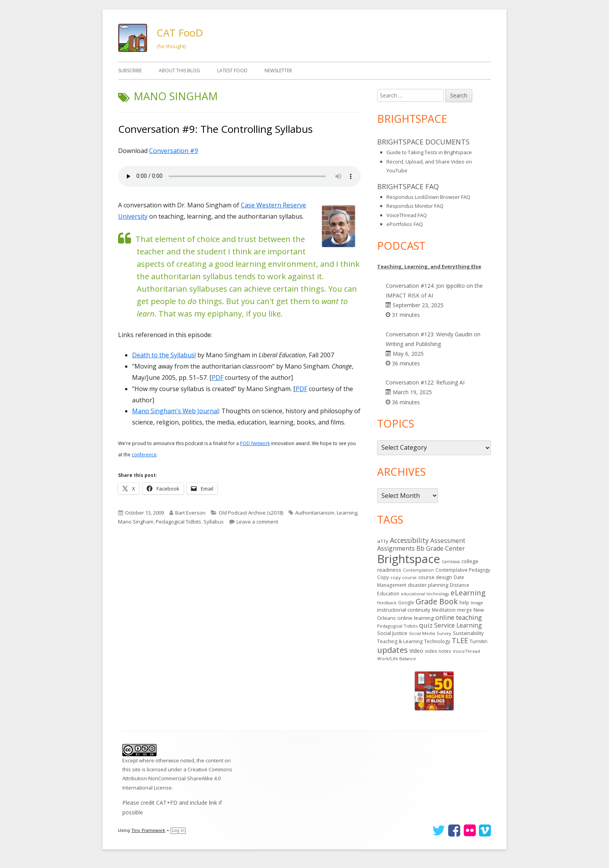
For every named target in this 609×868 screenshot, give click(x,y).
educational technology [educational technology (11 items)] (425, 594)
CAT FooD (180, 33)
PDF (217, 377)
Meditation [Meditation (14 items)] (444, 610)
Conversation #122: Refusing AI (425, 382)
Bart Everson (190, 513)
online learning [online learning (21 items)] (416, 618)
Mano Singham (136, 522)
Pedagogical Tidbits (178, 522)
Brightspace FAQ (408, 186)
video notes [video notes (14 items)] (438, 651)
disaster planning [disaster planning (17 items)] (428, 585)
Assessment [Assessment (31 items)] (448, 541)
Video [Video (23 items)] (416, 651)
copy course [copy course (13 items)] (404, 577)
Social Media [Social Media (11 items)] (422, 633)
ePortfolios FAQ (405, 224)
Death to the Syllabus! (164, 355)
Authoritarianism (315, 513)
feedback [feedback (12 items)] (387, 603)
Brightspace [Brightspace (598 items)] (409, 559)
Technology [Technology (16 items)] (437, 641)
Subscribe (130, 70)
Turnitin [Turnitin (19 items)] (478, 641)
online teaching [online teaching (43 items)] (459, 617)
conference (144, 455)
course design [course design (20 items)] (435, 577)
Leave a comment (257, 522)
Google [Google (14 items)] (406, 602)
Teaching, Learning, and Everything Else (429, 266)
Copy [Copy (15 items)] (383, 577)
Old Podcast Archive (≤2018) (251, 513)
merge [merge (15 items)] (465, 610)
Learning (347, 513)
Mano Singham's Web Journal (175, 411)
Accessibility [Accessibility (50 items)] (409, 540)
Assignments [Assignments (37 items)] (396, 548)
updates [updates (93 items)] (392, 650)
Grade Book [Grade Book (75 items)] (437, 601)
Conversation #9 (174, 151)
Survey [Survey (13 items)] (444, 633)
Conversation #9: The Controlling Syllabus (215, 129)
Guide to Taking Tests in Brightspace (429, 152)
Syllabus (214, 522)
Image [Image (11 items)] (477, 603)
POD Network (255, 443)
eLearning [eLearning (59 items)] (468, 592)
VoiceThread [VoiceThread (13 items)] (466, 651)
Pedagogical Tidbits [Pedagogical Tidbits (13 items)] (397, 626)
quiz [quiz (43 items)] (426, 625)
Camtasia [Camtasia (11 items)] (451, 562)
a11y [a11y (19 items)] (383, 541)
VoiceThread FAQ (407, 215)
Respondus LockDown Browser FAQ (428, 197)
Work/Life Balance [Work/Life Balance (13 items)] (397, 658)
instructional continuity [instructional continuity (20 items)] (404, 610)
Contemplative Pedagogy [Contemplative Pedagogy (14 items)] (463, 570)
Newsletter (278, 70)
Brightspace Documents (423, 142)
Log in (178, 831)
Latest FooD (232, 70)
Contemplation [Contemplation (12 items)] (418, 570)
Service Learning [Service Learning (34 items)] (458, 625)
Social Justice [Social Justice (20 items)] (392, 633)
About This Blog (179, 70)
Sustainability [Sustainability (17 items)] (468, 633)
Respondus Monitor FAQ (415, 206)
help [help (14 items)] (464, 602)
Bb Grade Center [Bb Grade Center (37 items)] (441, 548)
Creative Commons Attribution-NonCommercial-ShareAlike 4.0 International (177, 778)
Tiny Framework (148, 831)
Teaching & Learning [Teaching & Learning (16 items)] (400, 641)
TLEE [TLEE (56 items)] (460, 640)
